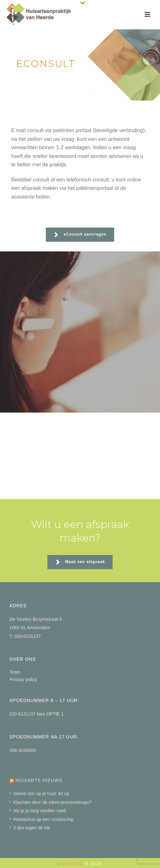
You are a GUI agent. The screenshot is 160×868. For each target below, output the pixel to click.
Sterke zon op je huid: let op (39, 794)
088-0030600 (23, 750)
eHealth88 (70, 864)
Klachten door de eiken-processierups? (50, 802)
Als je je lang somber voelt (38, 811)
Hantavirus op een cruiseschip (42, 819)
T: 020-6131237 (25, 636)
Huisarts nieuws (39, 780)
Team (15, 672)
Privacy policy (23, 679)
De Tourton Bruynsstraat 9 (35, 619)
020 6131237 (23, 714)
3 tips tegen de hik (30, 828)
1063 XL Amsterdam (30, 628)
